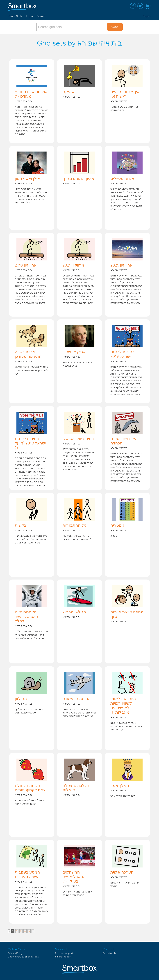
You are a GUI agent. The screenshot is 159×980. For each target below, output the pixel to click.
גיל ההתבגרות (75, 526)
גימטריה (117, 526)
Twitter (140, 6)
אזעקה (69, 92)
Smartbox (33, 957)
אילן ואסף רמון (27, 179)
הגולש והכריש (74, 612)
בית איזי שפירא (23, 101)
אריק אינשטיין (74, 352)
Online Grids (15, 16)
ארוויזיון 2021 (73, 265)
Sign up (41, 16)
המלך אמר (120, 786)
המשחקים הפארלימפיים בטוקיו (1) (74, 877)
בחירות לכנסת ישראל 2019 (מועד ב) (30, 443)
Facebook (133, 6)
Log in (29, 16)
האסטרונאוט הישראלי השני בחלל (26, 617)
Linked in (148, 6)
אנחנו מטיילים (122, 179)
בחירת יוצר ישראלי (78, 439)
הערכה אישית (122, 872)
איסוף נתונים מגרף (78, 179)
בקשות (21, 526)
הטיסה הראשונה (77, 699)
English (147, 16)
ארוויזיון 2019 (26, 265)
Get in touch (109, 953)
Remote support (64, 953)
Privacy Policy (15, 953)
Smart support (63, 957)
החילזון (21, 699)
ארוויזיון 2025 (122, 265)
